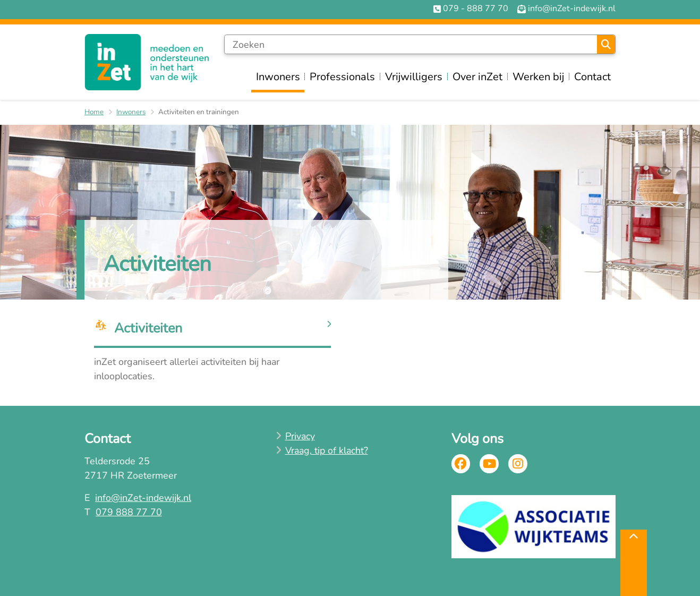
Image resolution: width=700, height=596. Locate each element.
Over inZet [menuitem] (477, 77)
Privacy (300, 436)
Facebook (461, 464)
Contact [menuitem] (592, 77)
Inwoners (131, 112)
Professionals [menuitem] (342, 77)
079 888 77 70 (129, 512)
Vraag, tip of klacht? (327, 450)
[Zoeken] (411, 45)
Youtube (489, 464)
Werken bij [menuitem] (538, 77)
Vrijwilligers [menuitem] (414, 77)
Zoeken (606, 45)
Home (94, 112)
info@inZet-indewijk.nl (143, 498)
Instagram (518, 464)
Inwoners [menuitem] (278, 77)
